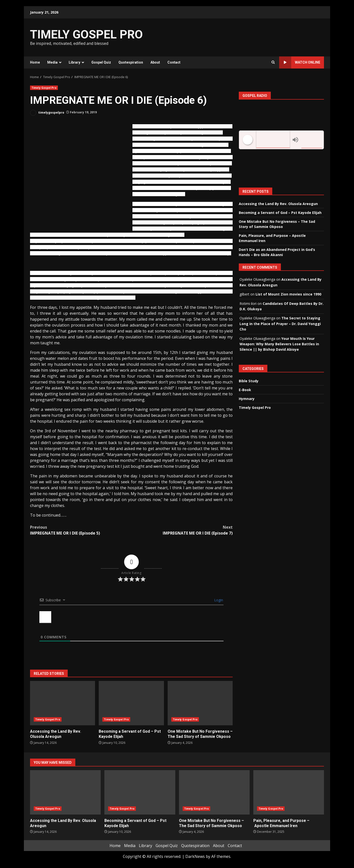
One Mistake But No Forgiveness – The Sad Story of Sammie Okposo (200, 703)
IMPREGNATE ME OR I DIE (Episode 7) (182, 530)
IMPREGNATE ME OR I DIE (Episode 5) (81, 530)
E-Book (245, 390)
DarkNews (195, 856)
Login (218, 600)
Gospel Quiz (101, 62)
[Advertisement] (237, 37)
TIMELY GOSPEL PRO (86, 34)
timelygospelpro (47, 113)
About (155, 62)
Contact (174, 62)
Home (35, 62)
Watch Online (300, 62)
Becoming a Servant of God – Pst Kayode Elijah (131, 703)
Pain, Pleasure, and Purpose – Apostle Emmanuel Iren (289, 792)
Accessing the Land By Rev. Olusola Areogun (63, 703)
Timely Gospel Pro (44, 88)
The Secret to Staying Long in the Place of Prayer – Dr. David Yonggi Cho (280, 324)
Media (52, 62)
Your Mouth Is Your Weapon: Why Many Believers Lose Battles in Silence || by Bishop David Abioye (279, 344)
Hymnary (247, 399)
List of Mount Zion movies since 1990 (288, 294)
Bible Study (249, 381)
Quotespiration (131, 62)
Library (74, 62)
